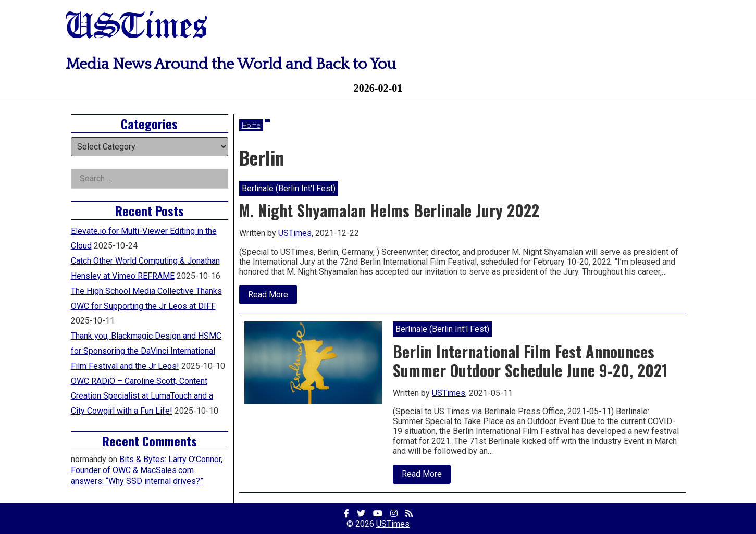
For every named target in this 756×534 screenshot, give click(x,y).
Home (251, 125)
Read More (272, 297)
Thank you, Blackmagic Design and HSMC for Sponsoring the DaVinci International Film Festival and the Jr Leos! (146, 351)
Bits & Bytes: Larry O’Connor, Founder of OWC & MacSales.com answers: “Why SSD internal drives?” (147, 470)
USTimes (137, 27)
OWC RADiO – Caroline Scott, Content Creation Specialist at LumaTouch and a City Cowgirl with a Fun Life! (142, 396)
